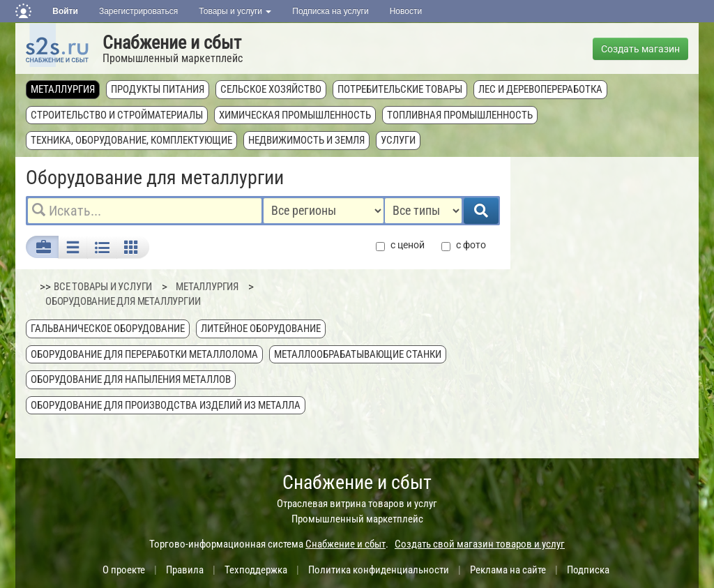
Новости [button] (406, 11)
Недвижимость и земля (306, 140)
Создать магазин (640, 49)
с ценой (400, 245)
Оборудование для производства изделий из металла (166, 405)
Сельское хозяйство (271, 89)
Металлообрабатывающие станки (358, 354)
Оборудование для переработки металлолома (144, 354)
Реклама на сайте (508, 570)
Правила (185, 570)
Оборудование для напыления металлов (131, 379)
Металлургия (63, 89)
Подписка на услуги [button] (330, 11)
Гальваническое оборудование (108, 329)
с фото (464, 245)
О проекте (124, 570)
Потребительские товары (400, 89)
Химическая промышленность (295, 115)
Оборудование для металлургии (123, 301)
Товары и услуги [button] (235, 11)
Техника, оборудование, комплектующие (131, 140)
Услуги (398, 140)
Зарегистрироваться (138, 11)
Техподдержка (256, 570)
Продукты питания (158, 89)
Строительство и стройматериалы (117, 115)
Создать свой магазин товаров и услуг (480, 544)
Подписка (588, 570)
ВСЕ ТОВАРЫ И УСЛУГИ (103, 287)
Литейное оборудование (261, 329)
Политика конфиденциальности (379, 570)
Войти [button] (65, 11)
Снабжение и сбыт (172, 43)
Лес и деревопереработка (540, 89)
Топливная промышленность (460, 115)
